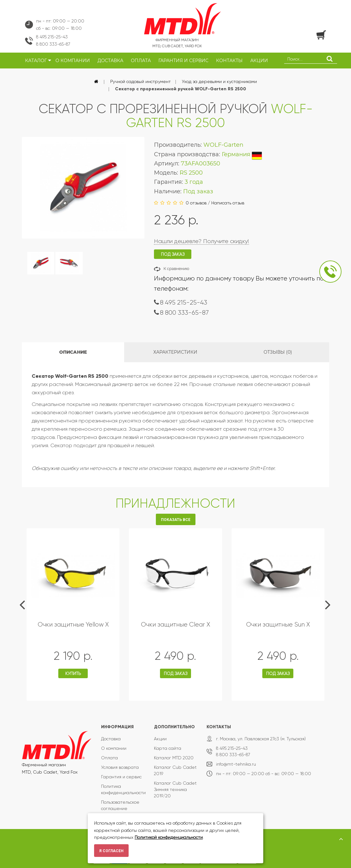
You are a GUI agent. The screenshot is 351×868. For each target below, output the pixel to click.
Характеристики (175, 352)
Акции (160, 739)
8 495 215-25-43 (52, 37)
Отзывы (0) (278, 352)
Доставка (111, 739)
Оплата (109, 758)
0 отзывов (196, 203)
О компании (114, 748)
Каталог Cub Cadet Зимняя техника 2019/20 (175, 789)
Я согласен (111, 851)
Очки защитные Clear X (175, 624)
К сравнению (176, 269)
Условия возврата (120, 767)
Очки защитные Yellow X (73, 624)
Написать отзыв (228, 203)
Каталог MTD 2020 (174, 758)
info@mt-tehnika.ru (236, 764)
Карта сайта (168, 748)
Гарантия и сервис (121, 777)
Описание (73, 352)
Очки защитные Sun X (278, 624)
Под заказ (175, 673)
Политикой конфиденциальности (169, 837)
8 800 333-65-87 (53, 44)
